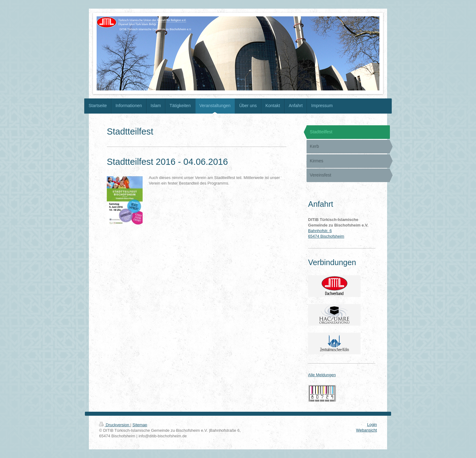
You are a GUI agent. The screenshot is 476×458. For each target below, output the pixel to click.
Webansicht (366, 430)
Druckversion (115, 425)
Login (372, 425)
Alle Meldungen (322, 375)
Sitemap (140, 425)
